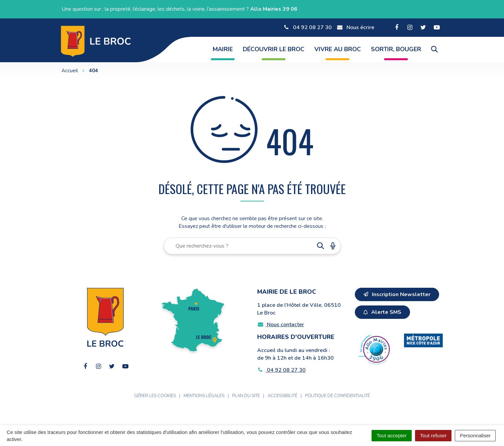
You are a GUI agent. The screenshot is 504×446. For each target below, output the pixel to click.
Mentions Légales (204, 396)
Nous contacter (281, 325)
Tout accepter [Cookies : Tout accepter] (392, 435)
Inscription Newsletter (397, 294)
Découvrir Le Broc (274, 49)
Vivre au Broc (338, 49)
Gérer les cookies (155, 396)
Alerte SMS (382, 312)
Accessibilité (282, 396)
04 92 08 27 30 (282, 370)
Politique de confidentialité (337, 396)
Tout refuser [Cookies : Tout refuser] (433, 435)
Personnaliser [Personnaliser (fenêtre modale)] (475, 435)
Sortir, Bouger (396, 49)
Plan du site (246, 396)
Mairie (223, 49)
